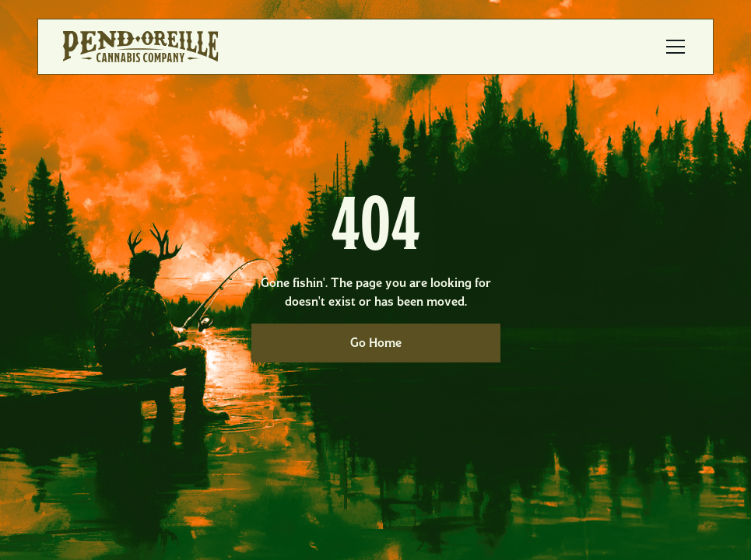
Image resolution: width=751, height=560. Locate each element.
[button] (672, 47)
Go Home (376, 343)
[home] (140, 47)
